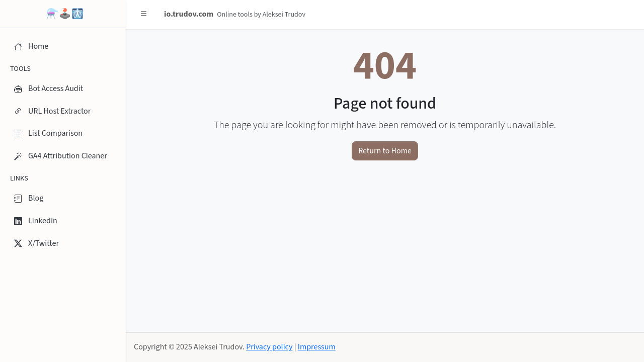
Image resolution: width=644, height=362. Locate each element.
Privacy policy (269, 347)
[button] (144, 14)
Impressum (317, 347)
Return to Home (385, 151)
